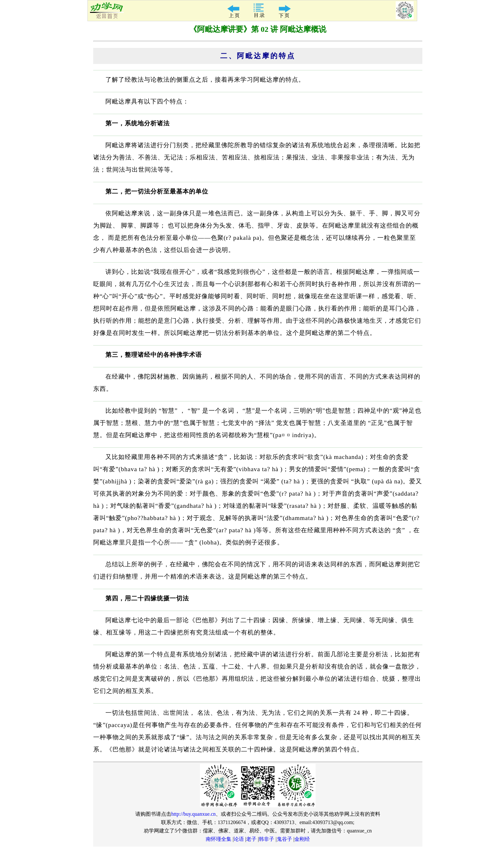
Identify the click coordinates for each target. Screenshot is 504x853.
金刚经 (302, 839)
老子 (251, 839)
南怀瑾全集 (219, 839)
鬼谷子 (284, 839)
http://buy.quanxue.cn (194, 814)
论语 (239, 839)
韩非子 (266, 839)
